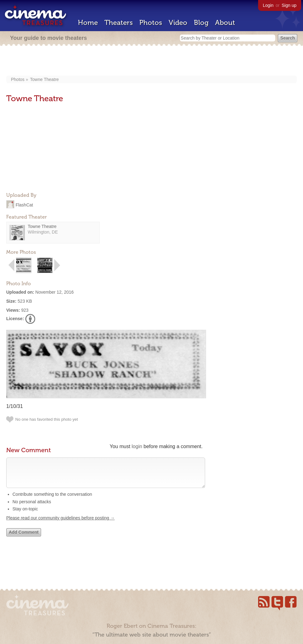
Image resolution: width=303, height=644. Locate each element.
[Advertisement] (152, 61)
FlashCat (24, 205)
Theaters (119, 23)
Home (88, 23)
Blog (201, 23)
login (137, 446)
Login (268, 5)
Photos (151, 23)
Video (178, 23)
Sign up (289, 5)
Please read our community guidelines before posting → (60, 524)
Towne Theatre (44, 79)
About (225, 23)
